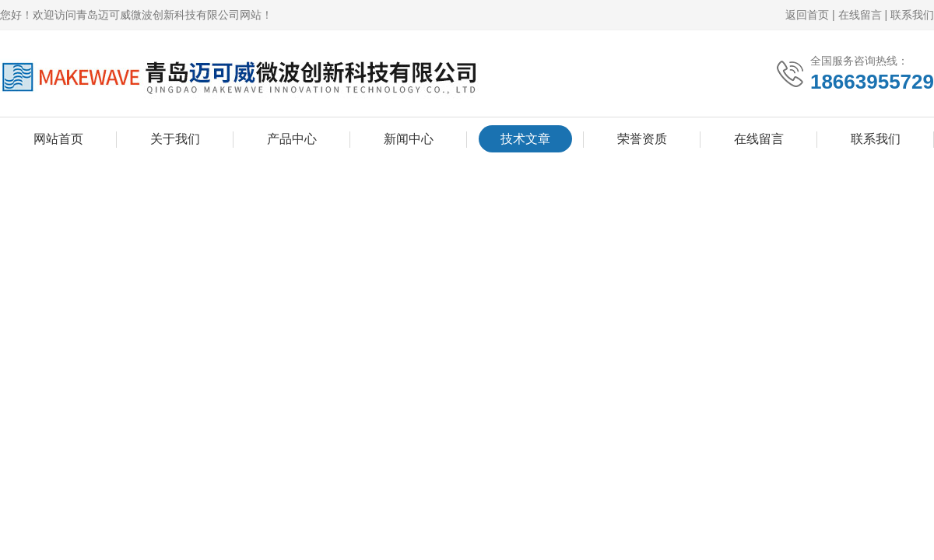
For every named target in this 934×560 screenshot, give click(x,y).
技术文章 (525, 139)
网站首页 (58, 139)
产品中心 (292, 139)
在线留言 (860, 15)
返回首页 (807, 15)
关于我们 (175, 139)
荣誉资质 (642, 139)
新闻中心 (409, 139)
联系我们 (912, 15)
